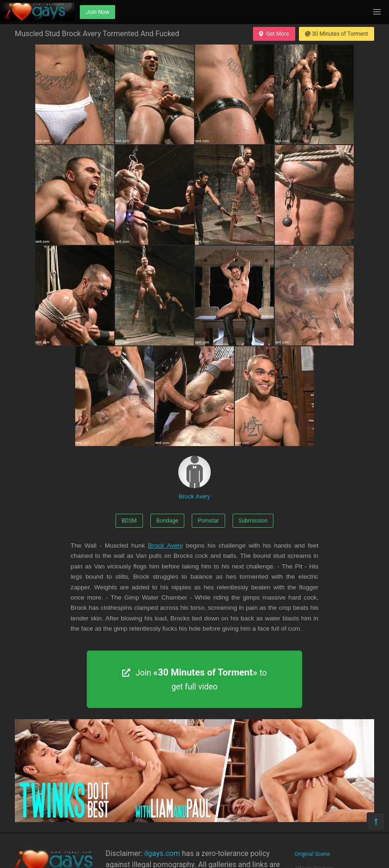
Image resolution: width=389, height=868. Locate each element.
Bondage (167, 521)
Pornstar (208, 521)
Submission (253, 521)
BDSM (129, 521)
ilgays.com (162, 853)
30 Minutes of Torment (337, 34)
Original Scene (313, 854)
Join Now (97, 12)
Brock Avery (194, 478)
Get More (274, 34)
